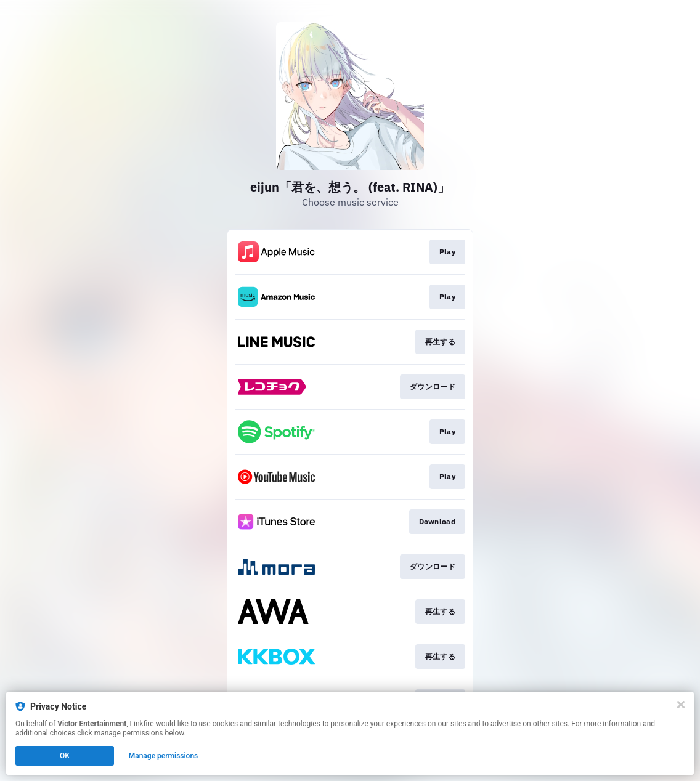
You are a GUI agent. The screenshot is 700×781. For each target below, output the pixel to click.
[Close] (681, 705)
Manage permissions (164, 756)
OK (65, 756)
